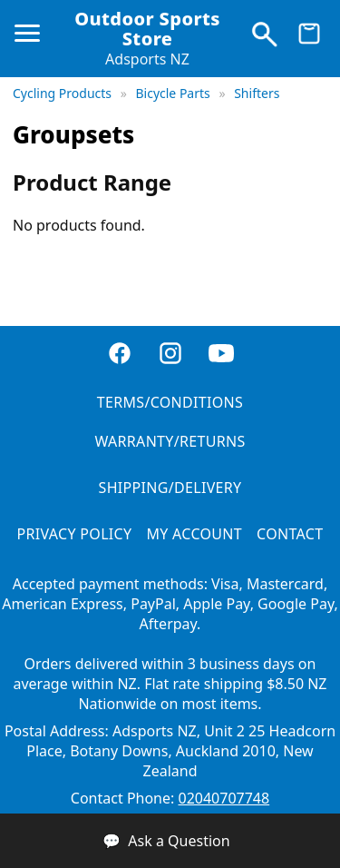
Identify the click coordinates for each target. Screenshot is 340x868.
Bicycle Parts (174, 93)
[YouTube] (221, 355)
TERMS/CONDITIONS (170, 402)
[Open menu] (31, 41)
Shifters (257, 93)
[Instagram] (170, 355)
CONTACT (290, 534)
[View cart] (309, 38)
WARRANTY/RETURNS (170, 441)
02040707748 (223, 798)
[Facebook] (120, 355)
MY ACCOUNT (194, 534)
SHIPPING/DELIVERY (170, 488)
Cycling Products (64, 93)
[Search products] (264, 38)
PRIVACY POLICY (75, 534)
